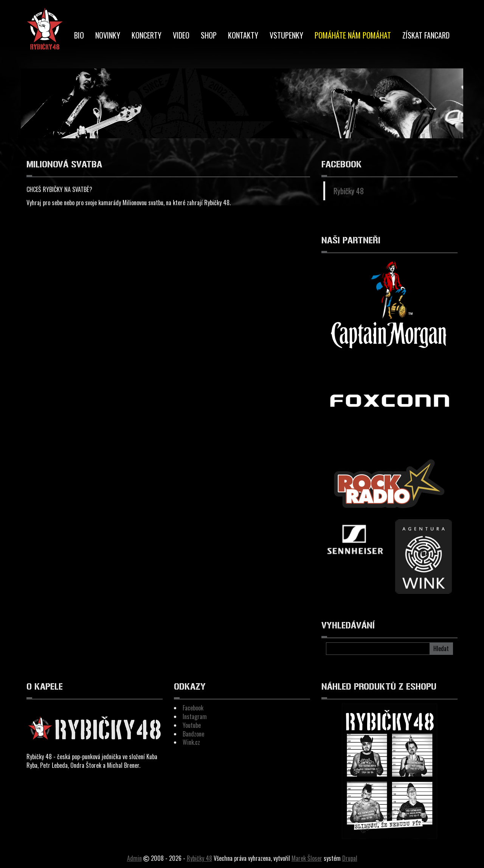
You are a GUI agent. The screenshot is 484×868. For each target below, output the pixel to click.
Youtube (192, 725)
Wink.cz (191, 742)
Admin (134, 858)
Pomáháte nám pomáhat (353, 35)
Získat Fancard (426, 35)
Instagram (195, 716)
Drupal (350, 858)
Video (181, 35)
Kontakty (243, 35)
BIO (79, 35)
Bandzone (193, 734)
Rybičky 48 (349, 191)
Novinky (108, 35)
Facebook (193, 708)
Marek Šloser (307, 858)
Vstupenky (286, 35)
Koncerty (147, 35)
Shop (209, 35)
